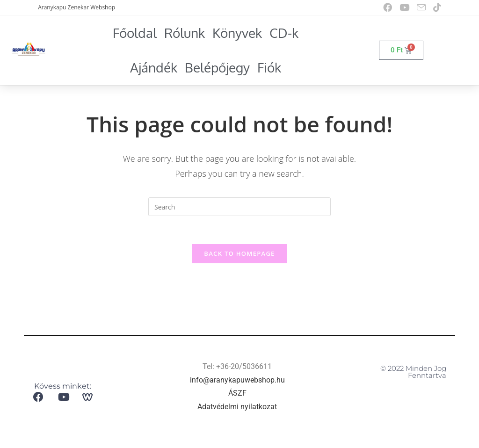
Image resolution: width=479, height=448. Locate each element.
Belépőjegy (217, 67)
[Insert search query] (239, 207)
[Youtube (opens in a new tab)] (404, 7)
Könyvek (237, 33)
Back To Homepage (239, 254)
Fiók (269, 67)
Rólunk (185, 33)
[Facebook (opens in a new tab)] (388, 7)
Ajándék (154, 67)
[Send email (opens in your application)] (421, 8)
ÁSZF (237, 394)
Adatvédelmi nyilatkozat (237, 408)
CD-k (284, 33)
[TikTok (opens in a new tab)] (435, 7)
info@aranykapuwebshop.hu (237, 380)
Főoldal (135, 33)
